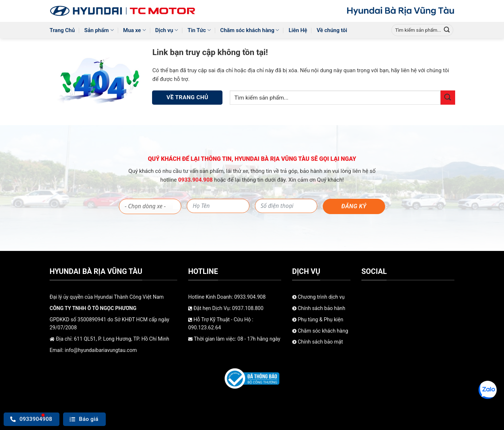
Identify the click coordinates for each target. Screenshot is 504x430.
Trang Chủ (62, 30)
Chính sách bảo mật (317, 342)
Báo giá (84, 419)
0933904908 (31, 419)
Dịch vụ (167, 30)
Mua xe (135, 30)
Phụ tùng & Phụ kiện (318, 319)
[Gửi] (447, 30)
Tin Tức (199, 30)
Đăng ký (354, 206)
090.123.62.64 (205, 328)
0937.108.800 (248, 308)
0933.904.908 (196, 180)
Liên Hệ (298, 30)
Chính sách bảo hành (319, 308)
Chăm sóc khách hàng (250, 30)
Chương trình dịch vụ (318, 297)
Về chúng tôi (332, 30)
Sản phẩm (99, 30)
